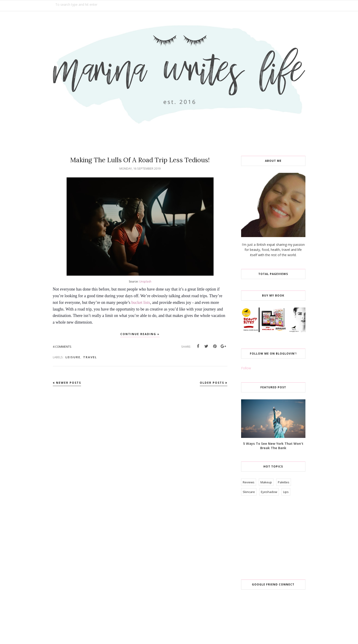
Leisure (73, 357)
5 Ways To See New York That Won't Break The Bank (273, 446)
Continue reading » (140, 334)
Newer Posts (69, 383)
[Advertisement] (276, 538)
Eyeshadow (269, 492)
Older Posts (212, 383)
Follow (246, 368)
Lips (286, 492)
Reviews (249, 482)
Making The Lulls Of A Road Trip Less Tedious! (140, 160)
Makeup (266, 482)
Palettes (284, 482)
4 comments (62, 347)
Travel (90, 357)
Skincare (249, 492)
